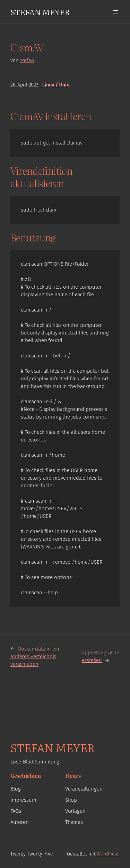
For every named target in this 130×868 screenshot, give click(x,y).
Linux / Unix (56, 85)
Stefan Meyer (40, 12)
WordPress (108, 854)
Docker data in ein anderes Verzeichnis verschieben (35, 656)
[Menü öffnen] (115, 12)
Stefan (27, 61)
